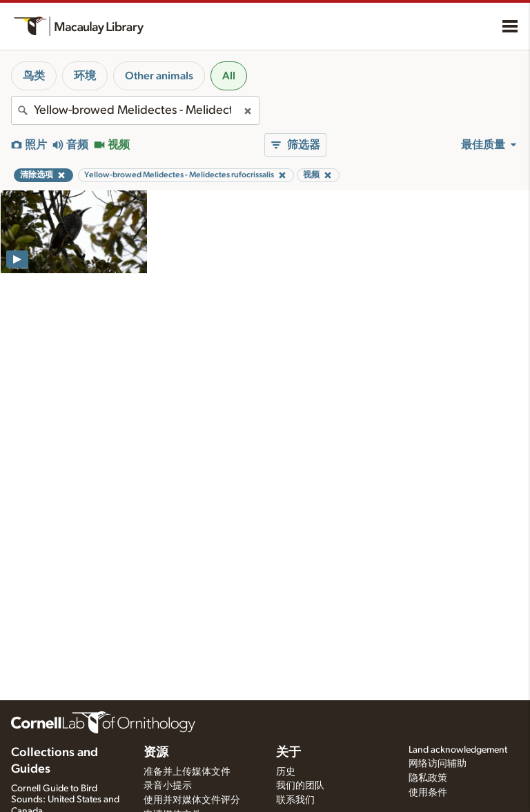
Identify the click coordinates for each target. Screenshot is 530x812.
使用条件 (428, 793)
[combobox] (135, 110)
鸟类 (34, 76)
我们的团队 (300, 786)
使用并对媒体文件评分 (192, 800)
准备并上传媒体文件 (187, 772)
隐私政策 (428, 778)
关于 (288, 753)
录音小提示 (168, 786)
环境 (85, 76)
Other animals (159, 76)
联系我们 (295, 800)
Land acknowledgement (458, 750)
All (229, 76)
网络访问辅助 (438, 764)
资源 (156, 753)
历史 (286, 772)
